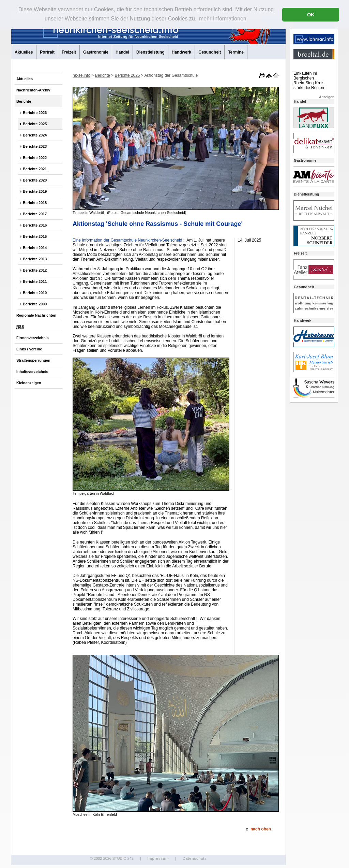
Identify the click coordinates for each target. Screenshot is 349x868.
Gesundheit (210, 52)
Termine (236, 52)
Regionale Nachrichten (36, 315)
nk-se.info (81, 75)
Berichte (24, 101)
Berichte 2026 (35, 113)
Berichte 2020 (35, 180)
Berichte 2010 (35, 293)
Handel (122, 52)
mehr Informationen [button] (223, 19)
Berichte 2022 (35, 158)
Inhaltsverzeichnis (32, 372)
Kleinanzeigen (29, 383)
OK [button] (311, 15)
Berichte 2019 (35, 191)
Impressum (158, 858)
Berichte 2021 (35, 169)
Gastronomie (96, 52)
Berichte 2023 (35, 146)
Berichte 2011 (35, 281)
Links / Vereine (29, 349)
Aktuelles (24, 52)
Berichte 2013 (35, 259)
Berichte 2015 (35, 236)
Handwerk (181, 52)
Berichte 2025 (35, 124)
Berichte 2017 (35, 214)
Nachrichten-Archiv (33, 90)
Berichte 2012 (35, 270)
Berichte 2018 (35, 203)
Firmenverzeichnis (33, 338)
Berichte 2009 (35, 304)
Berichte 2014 (35, 248)
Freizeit (69, 52)
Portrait (47, 52)
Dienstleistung (150, 52)
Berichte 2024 (35, 135)
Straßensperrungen (33, 360)
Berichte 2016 (35, 225)
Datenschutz (195, 858)
